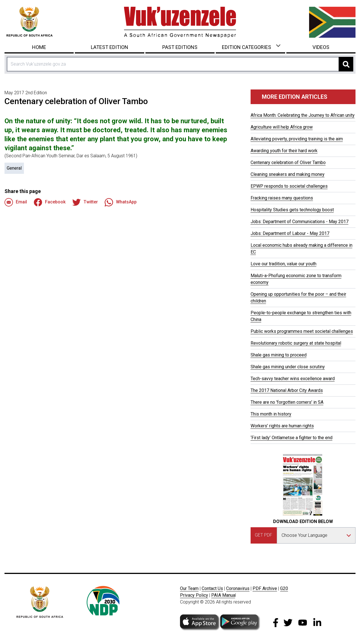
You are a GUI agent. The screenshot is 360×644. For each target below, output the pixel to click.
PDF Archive (265, 588)
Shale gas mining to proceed (279, 355)
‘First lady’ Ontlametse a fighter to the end (292, 438)
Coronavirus (238, 588)
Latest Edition (110, 47)
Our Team (189, 588)
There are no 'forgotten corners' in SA (287, 402)
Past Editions (180, 47)
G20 (284, 588)
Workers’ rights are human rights (282, 426)
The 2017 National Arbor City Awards (287, 390)
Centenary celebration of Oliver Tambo (288, 162)
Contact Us (212, 588)
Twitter (85, 202)
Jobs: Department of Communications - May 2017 (300, 222)
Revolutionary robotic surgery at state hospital (296, 343)
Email (16, 202)
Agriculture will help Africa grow (282, 127)
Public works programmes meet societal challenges (302, 331)
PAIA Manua (223, 595)
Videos (321, 47)
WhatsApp (121, 202)
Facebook (50, 202)
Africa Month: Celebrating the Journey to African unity (303, 115)
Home (39, 47)
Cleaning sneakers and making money (288, 174)
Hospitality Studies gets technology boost (292, 210)
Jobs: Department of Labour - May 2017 (290, 233)
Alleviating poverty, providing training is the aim (297, 139)
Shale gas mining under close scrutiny (288, 367)
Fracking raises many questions (282, 198)
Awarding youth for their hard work (284, 151)
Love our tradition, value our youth (283, 264)
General (14, 168)
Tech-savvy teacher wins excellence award (293, 379)
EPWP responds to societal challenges (289, 186)
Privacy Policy (194, 595)
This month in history (271, 414)
